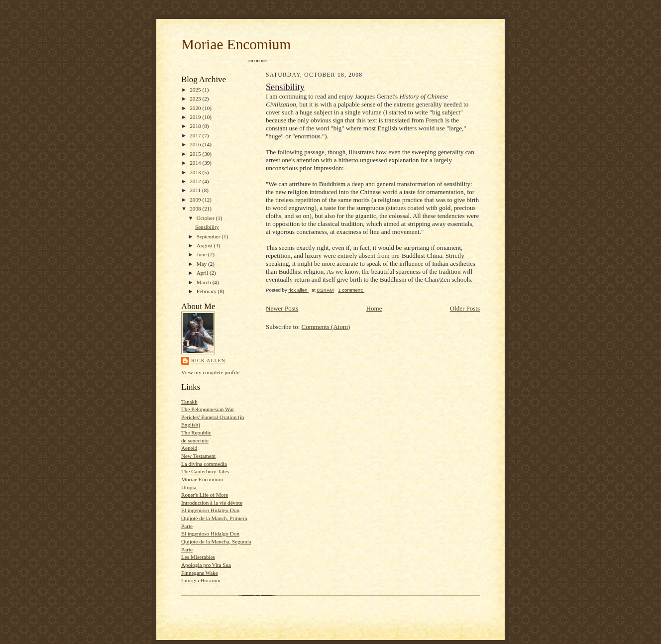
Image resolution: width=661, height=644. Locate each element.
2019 (196, 117)
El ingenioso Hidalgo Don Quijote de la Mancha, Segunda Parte (216, 541)
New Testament (198, 456)
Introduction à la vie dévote (212, 503)
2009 (196, 200)
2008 (196, 209)
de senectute (195, 440)
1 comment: (351, 290)
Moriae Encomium (236, 44)
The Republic (196, 432)
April (203, 273)
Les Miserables (198, 557)
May (202, 264)
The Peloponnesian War (208, 409)
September (209, 236)
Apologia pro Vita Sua (206, 565)
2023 (196, 99)
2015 (196, 154)
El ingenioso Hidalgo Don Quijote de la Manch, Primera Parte (214, 518)
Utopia (189, 487)
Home (374, 308)
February (207, 291)
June (202, 254)
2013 (196, 172)
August (205, 245)
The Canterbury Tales (205, 471)
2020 (196, 108)
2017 (196, 135)
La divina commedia (204, 464)
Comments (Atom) (326, 327)
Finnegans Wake (200, 573)
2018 (196, 126)
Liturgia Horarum (201, 580)
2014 (196, 163)
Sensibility (207, 227)
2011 (196, 190)
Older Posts (465, 308)
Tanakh (189, 402)
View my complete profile (210, 372)
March (205, 282)
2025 (196, 90)
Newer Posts (282, 308)
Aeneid (189, 448)
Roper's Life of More (205, 495)
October (206, 218)
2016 (196, 144)
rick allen (208, 361)
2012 (196, 181)
